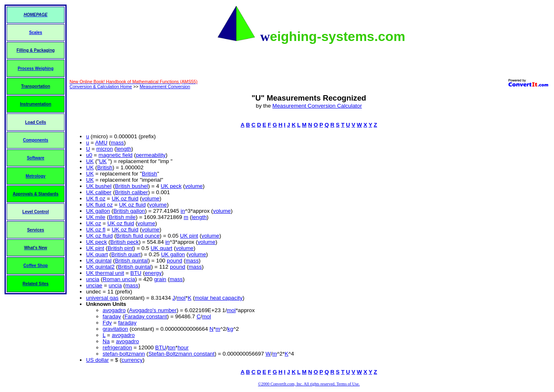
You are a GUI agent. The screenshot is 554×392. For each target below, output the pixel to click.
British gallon (129, 211)
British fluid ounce (138, 236)
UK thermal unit (105, 273)
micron (105, 149)
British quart (126, 254)
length (124, 149)
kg (230, 329)
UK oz (94, 223)
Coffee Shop (36, 266)
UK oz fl (96, 230)
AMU (101, 143)
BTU (136, 273)
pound (174, 261)
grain (160, 279)
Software (36, 158)
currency (132, 360)
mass (118, 143)
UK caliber (99, 192)
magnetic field (115, 155)
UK (90, 161)
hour (183, 348)
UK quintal (99, 261)
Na (106, 341)
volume (194, 186)
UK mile (96, 217)
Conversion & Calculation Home (101, 87)
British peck (125, 242)
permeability (151, 155)
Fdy (107, 323)
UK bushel (99, 186)
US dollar (97, 360)
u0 (89, 155)
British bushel (132, 186)
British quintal (132, 261)
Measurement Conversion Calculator (317, 106)
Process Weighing (36, 69)
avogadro (114, 310)
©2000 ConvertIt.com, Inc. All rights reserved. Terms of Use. (309, 384)
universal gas (102, 298)
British (105, 167)
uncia (93, 279)
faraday (112, 316)
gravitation (115, 329)
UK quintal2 (100, 267)
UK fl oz (96, 198)
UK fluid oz (99, 205)
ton (171, 348)
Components (35, 140)
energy (153, 273)
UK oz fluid (125, 198)
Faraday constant (146, 316)
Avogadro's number (153, 310)
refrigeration (117, 348)
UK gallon (98, 211)
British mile (122, 217)
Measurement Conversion (165, 87)
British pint (120, 248)
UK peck (171, 186)
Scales (36, 32)
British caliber (132, 192)
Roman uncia (119, 279)
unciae (94, 285)
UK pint (189, 236)
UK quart (162, 248)
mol (181, 298)
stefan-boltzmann (124, 354)
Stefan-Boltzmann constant (181, 354)
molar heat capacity (219, 298)
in (183, 211)
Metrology (36, 176)
